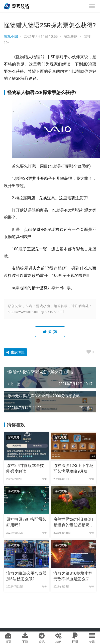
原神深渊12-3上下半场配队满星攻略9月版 (73, 468)
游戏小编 (11, 37)
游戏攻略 (71, 37)
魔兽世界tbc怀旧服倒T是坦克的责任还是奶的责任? (73, 522)
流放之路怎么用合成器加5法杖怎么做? (26, 576)
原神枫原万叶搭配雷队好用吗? (26, 522)
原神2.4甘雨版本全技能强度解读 (25, 468)
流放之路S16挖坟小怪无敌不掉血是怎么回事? (73, 576)
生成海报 (15, 352)
